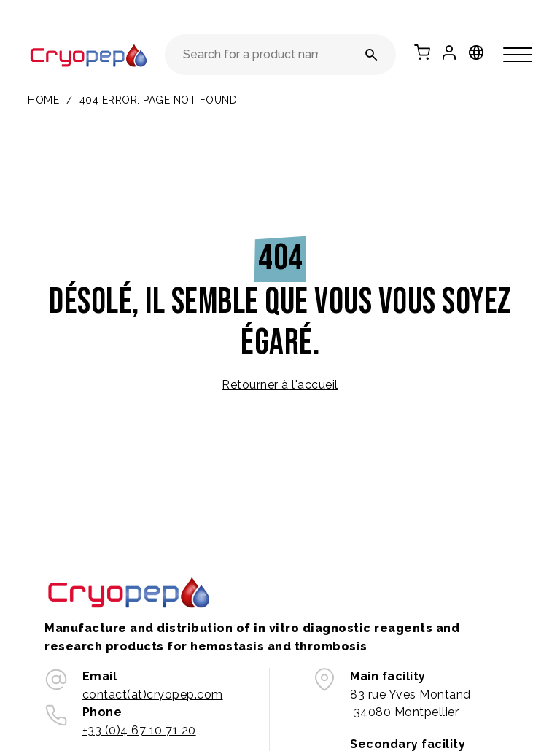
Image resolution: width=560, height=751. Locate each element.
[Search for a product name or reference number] (372, 55)
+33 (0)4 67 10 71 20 (139, 730)
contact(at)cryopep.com (153, 694)
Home (43, 100)
